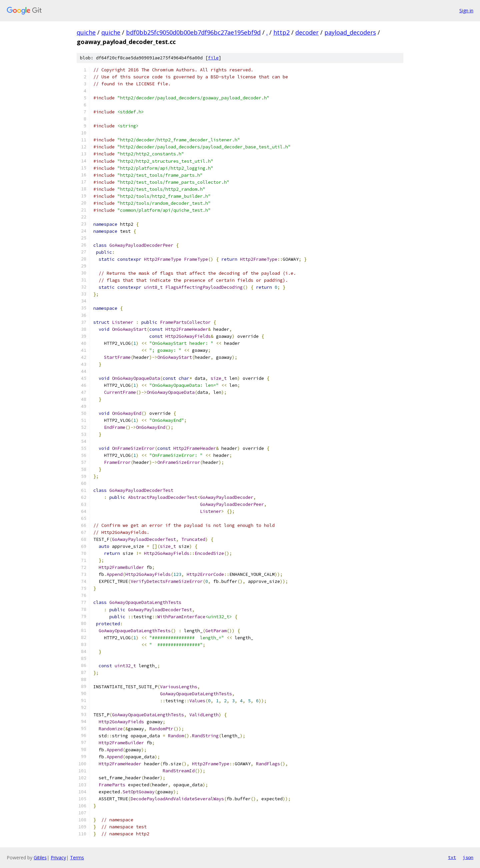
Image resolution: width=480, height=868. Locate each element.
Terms (77, 857)
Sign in (466, 11)
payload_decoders (350, 32)
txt (452, 857)
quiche (86, 32)
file (213, 58)
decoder (307, 32)
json (468, 857)
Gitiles (40, 857)
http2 (281, 32)
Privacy (58, 857)
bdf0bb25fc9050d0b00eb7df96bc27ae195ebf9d (193, 32)
